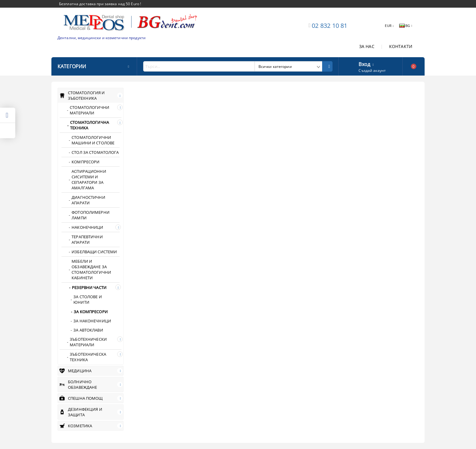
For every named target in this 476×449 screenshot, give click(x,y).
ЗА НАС (367, 46)
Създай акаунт (372, 71)
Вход (364, 64)
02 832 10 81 (329, 26)
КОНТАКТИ (401, 46)
